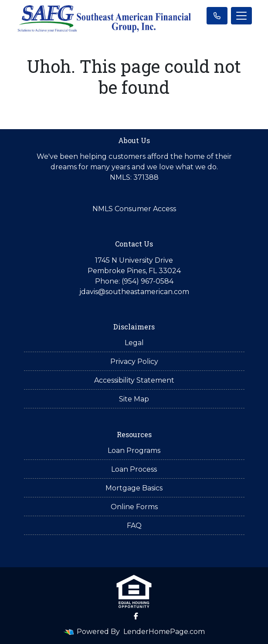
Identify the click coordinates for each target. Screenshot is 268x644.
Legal (134, 343)
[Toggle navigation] (241, 16)
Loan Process (134, 469)
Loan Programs (134, 450)
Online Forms (134, 507)
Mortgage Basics (134, 488)
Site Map (134, 399)
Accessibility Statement (134, 380)
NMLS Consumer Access (134, 209)
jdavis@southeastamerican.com (134, 292)
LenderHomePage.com (164, 632)
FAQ (134, 526)
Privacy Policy (134, 361)
